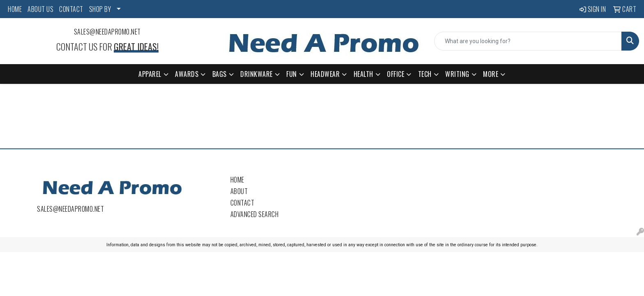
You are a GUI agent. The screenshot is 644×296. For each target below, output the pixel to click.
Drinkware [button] (256, 74)
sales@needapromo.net (107, 32)
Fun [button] (292, 74)
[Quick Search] (528, 41)
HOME (15, 9)
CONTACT (71, 9)
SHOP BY (100, 9)
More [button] (491, 74)
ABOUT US (40, 9)
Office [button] (396, 74)
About (239, 191)
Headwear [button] (325, 74)
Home (237, 180)
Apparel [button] (150, 74)
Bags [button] (220, 74)
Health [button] (363, 74)
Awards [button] (187, 74)
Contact (243, 203)
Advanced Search (255, 214)
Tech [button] (425, 74)
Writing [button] (457, 74)
